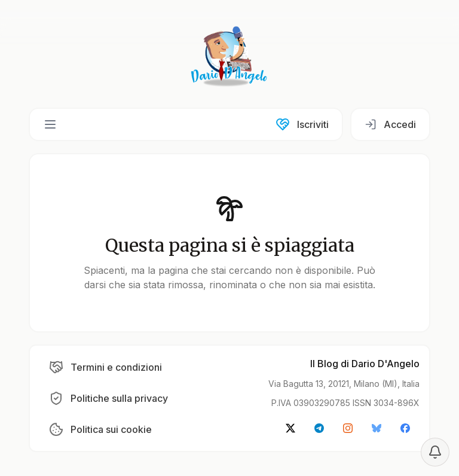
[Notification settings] (435, 452)
